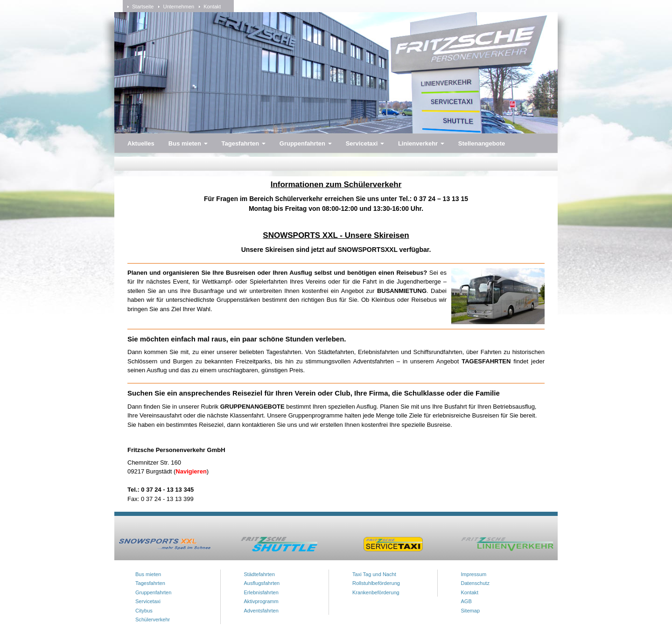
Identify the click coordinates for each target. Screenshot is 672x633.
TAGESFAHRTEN (486, 361)
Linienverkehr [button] (421, 143)
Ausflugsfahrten (262, 583)
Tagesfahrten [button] (244, 143)
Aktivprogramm (261, 601)
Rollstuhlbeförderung (376, 583)
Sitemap (471, 611)
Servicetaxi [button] (365, 143)
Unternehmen (178, 7)
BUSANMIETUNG (402, 291)
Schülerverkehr (153, 619)
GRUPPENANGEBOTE (253, 407)
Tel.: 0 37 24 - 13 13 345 (161, 490)
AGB (466, 601)
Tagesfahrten (150, 583)
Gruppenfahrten (153, 592)
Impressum (474, 574)
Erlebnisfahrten (261, 592)
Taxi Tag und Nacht (374, 574)
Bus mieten (148, 574)
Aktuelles (141, 143)
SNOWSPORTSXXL (368, 250)
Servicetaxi (148, 601)
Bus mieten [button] (188, 143)
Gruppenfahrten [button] (306, 143)
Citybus (144, 611)
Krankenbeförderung (376, 592)
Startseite (143, 7)
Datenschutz (475, 583)
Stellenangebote (482, 143)
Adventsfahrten (261, 611)
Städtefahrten (259, 574)
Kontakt (212, 7)
